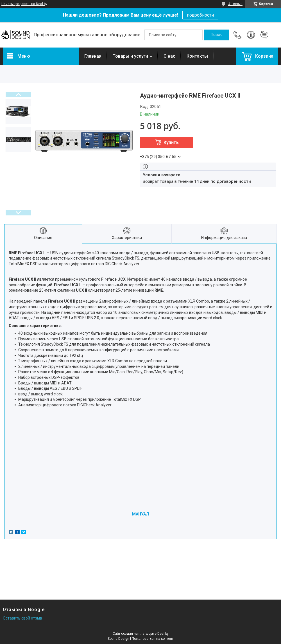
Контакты (197, 56)
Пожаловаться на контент (153, 639)
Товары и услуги (130, 56)
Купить (171, 142)
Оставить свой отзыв (22, 618)
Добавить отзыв (264, 35)
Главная (93, 56)
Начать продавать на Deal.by (24, 4)
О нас (169, 56)
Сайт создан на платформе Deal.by (141, 634)
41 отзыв (235, 4)
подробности (200, 15)
